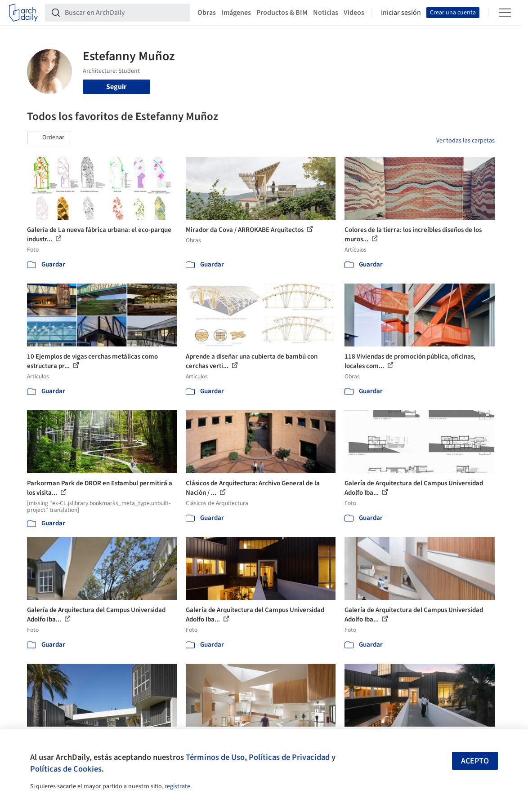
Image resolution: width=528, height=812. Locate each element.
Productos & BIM (282, 13)
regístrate (177, 786)
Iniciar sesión (401, 13)
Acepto (475, 761)
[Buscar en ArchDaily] (125, 13)
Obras (207, 13)
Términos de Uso (215, 757)
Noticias (326, 13)
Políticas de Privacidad (289, 757)
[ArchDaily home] (23, 13)
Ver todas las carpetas (465, 141)
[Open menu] (505, 13)
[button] (49, 138)
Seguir (116, 87)
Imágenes (236, 13)
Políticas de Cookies (66, 769)
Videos (354, 13)
